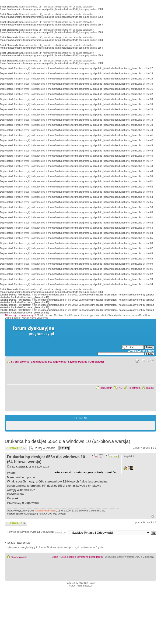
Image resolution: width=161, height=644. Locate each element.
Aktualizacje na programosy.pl (20, 315)
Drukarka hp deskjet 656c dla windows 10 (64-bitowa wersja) (67, 441)
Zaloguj (150, 388)
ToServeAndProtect (45, 511)
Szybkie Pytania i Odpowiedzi (86, 362)
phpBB (82, 583)
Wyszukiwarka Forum (141, 351)
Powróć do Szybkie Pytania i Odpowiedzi (31, 532)
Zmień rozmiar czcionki (151, 361)
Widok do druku (137, 361)
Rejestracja (134, 388)
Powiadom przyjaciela (143, 361)
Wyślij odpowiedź (16, 448)
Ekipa (55, 557)
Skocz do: (61, 532)
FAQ (120, 388)
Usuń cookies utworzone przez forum (82, 557)
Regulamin (106, 388)
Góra (153, 516)
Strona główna (20, 362)
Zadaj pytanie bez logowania (48, 362)
